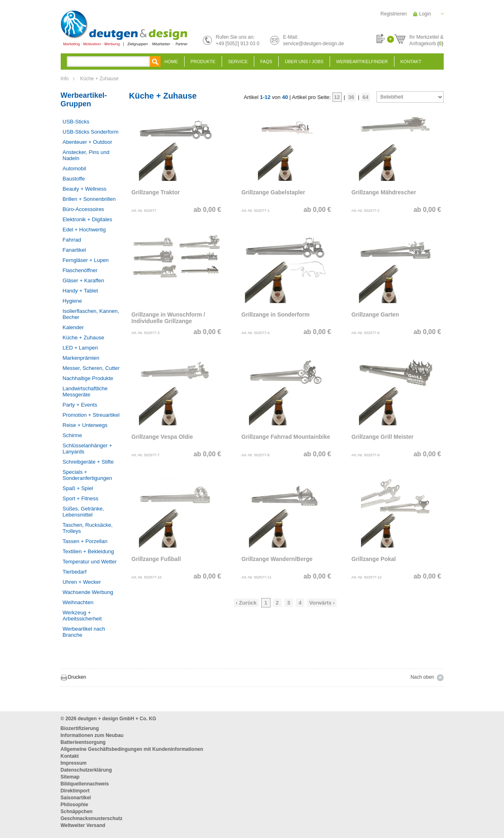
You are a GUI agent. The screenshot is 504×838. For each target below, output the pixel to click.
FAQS (266, 62)
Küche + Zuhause (99, 79)
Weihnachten (78, 602)
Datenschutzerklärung (86, 770)
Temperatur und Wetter (90, 562)
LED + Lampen (80, 348)
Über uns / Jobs (304, 62)
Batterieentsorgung (83, 742)
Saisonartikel (76, 798)
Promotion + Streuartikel (91, 415)
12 (337, 97)
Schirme (73, 435)
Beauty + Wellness (85, 189)
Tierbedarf (75, 572)
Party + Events (80, 405)
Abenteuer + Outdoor (88, 142)
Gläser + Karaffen (84, 280)
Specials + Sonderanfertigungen (87, 475)
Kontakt (411, 62)
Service (238, 62)
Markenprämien (81, 358)
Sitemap (70, 777)
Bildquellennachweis (85, 784)
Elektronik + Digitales (88, 219)
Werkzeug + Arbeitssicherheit (82, 616)
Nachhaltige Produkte (88, 378)
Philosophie (75, 805)
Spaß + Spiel (78, 488)
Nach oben (422, 677)
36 (351, 97)
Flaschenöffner (80, 270)
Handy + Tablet (80, 291)
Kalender (73, 327)
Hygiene (73, 301)
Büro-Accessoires (84, 209)
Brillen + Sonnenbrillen (89, 199)
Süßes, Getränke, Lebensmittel (84, 512)
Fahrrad (72, 240)
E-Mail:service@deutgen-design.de (314, 40)
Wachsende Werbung (88, 592)
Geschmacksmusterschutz (92, 818)
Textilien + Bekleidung (88, 551)
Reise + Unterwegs (85, 425)
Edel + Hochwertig (84, 230)
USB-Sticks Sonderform (91, 132)
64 (365, 97)
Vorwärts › (322, 603)
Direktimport (75, 791)
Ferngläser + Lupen (86, 260)
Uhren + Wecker (82, 582)
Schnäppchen (77, 812)
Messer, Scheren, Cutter (91, 368)
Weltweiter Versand (83, 825)
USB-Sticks (76, 122)
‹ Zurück (246, 603)
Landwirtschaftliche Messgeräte (85, 392)
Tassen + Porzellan (85, 541)
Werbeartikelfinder (362, 62)
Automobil (75, 168)
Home (171, 62)
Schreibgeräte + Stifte (88, 462)
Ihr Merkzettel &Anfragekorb (426, 39)
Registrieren (394, 14)
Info (65, 79)
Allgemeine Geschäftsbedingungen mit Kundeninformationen (132, 749)
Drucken (77, 677)
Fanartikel (74, 250)
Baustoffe (74, 179)
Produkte (203, 62)
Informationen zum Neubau (92, 735)
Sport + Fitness (81, 498)
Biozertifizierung (80, 728)
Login (425, 14)
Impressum (74, 763)
